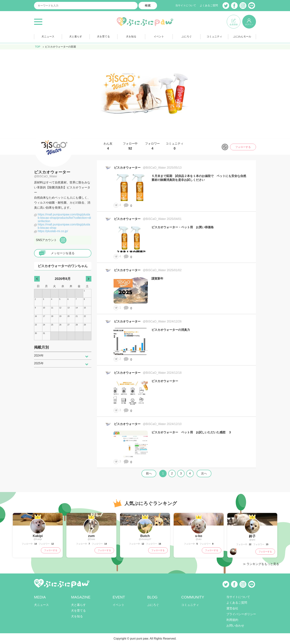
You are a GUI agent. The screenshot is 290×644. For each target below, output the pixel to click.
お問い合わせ (235, 626)
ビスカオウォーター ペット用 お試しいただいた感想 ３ (191, 432)
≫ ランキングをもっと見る (261, 564)
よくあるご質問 (209, 6)
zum (91, 536)
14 (35, 544)
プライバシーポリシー (241, 614)
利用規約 (232, 620)
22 (250, 544)
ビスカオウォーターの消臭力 (171, 330)
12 (52, 544)
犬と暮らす (76, 37)
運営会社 (232, 608)
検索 (148, 5)
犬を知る (131, 37)
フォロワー (152, 146)
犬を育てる (103, 37)
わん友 (108, 146)
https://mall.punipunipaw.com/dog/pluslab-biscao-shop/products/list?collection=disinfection (64, 218)
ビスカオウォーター (52, 172)
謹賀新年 (157, 278)
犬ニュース (48, 37)
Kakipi (38, 536)
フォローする (243, 147)
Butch (145, 536)
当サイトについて (186, 6)
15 (267, 544)
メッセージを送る (63, 253)
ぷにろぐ (187, 37)
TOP (38, 47)
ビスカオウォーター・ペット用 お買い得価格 (183, 227)
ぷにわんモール (242, 37)
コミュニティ (214, 37)
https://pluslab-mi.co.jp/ (53, 231)
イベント (159, 37)
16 (160, 544)
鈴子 (252, 536)
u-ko (199, 536)
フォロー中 (130, 146)
